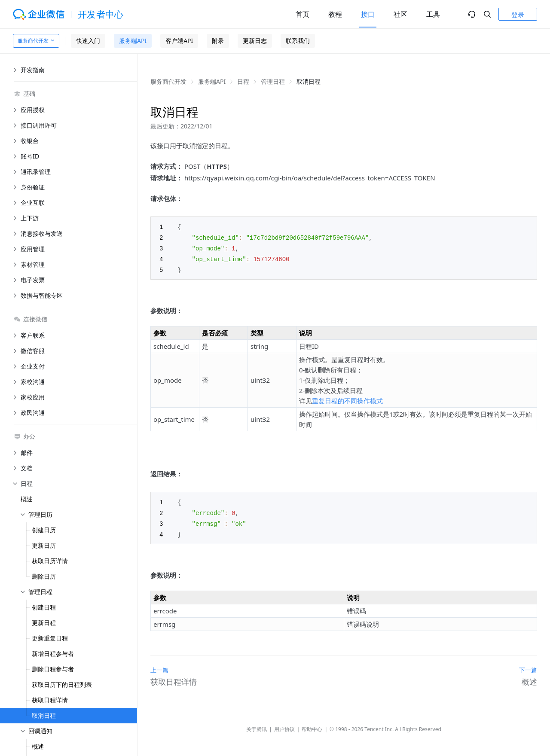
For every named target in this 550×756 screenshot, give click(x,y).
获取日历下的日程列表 (62, 684)
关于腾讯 (257, 725)
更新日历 (44, 545)
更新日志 (255, 41)
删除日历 (44, 576)
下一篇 (528, 666)
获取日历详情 (50, 561)
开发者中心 (101, 14)
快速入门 (88, 41)
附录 (218, 41)
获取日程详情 (50, 700)
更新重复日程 (50, 638)
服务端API (133, 41)
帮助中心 (312, 725)
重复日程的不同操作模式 (347, 399)
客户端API (179, 41)
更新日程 (44, 623)
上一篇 (159, 666)
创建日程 (44, 607)
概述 (27, 499)
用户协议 (284, 725)
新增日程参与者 (53, 654)
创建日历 (44, 530)
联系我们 (298, 41)
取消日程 (44, 715)
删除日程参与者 (53, 669)
